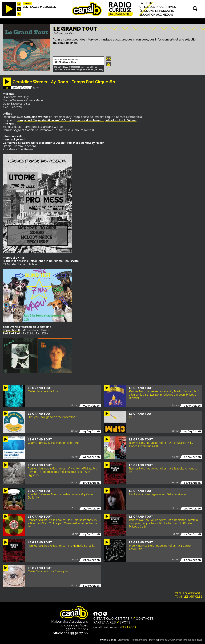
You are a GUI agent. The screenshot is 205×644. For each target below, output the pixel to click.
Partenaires (105, 622)
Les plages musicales (39, 7)
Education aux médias (156, 15)
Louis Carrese (175, 640)
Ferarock (129, 627)
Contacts (145, 618)
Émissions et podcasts (157, 11)
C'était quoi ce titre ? (113, 618)
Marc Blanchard (139, 640)
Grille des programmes (158, 7)
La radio (146, 3)
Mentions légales (193, 640)
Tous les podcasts (188, 593)
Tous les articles (189, 597)
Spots (125, 622)
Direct (27, 3)
